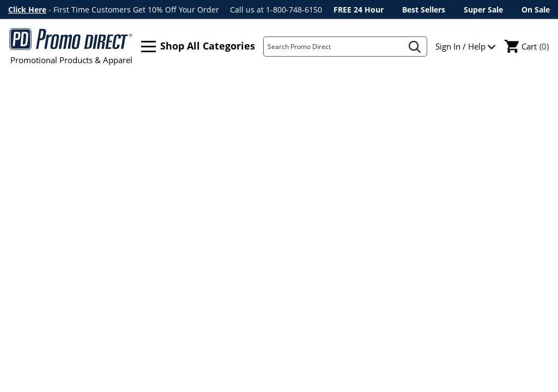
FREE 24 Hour (359, 10)
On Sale (536, 10)
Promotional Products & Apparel (71, 46)
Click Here (27, 10)
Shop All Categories (198, 47)
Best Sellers (424, 10)
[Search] (333, 47)
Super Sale (483, 10)
